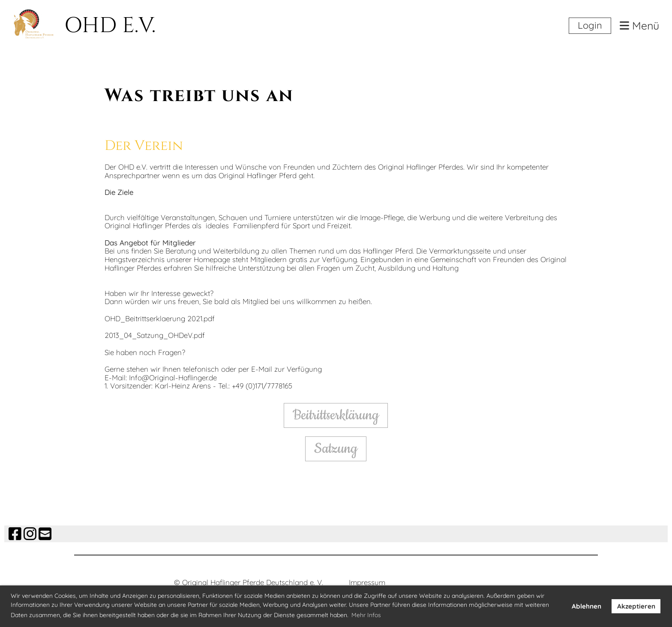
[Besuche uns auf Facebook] (15, 534)
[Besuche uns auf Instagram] (30, 534)
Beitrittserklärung (336, 415)
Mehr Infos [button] (366, 615)
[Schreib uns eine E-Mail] (45, 534)
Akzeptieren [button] (636, 606)
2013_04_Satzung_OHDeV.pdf (155, 335)
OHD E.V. (110, 26)
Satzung (336, 449)
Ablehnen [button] (586, 606)
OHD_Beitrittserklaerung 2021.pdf (160, 318)
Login (590, 25)
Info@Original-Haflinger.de (173, 378)
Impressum (367, 582)
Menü (639, 26)
